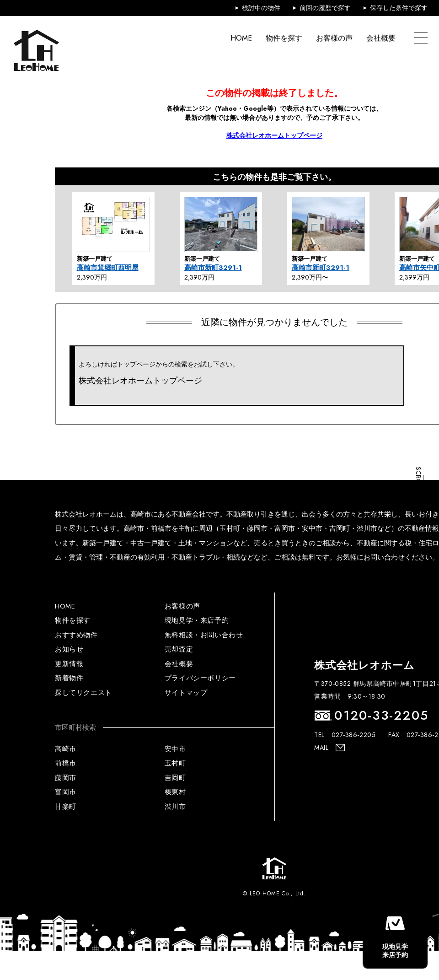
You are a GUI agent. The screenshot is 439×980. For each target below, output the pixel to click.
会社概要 (381, 38)
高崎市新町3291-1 (213, 268)
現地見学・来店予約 (197, 620)
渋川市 (175, 807)
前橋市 (66, 763)
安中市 (175, 749)
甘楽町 (66, 807)
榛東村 (175, 792)
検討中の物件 (261, 8)
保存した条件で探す (399, 8)
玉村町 (175, 763)
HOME (241, 38)
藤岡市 (66, 778)
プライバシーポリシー (200, 678)
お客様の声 (334, 38)
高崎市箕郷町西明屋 (108, 268)
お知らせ (69, 649)
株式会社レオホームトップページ (274, 135)
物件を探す (284, 38)
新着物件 (69, 678)
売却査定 (179, 649)
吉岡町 (175, 778)
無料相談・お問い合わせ (204, 635)
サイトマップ (186, 693)
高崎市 (66, 749)
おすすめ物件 (76, 635)
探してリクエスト (83, 693)
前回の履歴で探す (325, 8)
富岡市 (66, 792)
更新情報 (69, 664)
